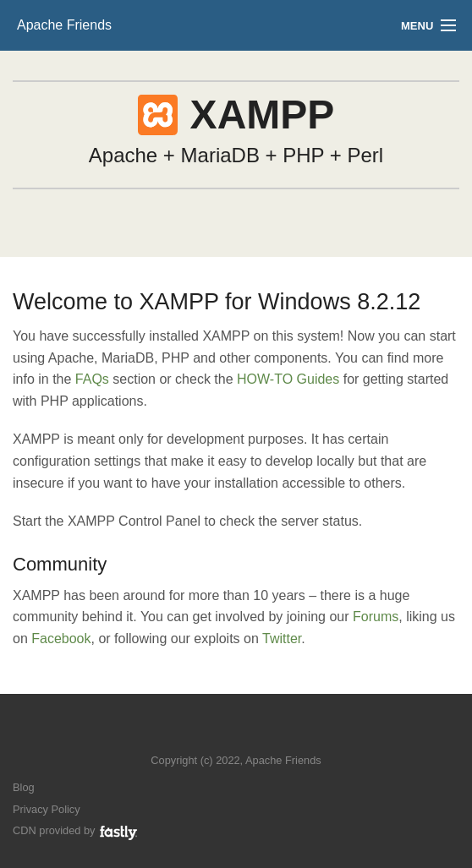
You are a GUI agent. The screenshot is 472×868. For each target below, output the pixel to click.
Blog (24, 787)
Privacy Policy (47, 809)
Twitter (282, 639)
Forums (376, 617)
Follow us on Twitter (220, 735)
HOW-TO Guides (288, 379)
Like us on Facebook (248, 735)
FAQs (92, 379)
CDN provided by (76, 830)
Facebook (61, 639)
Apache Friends (64, 25)
